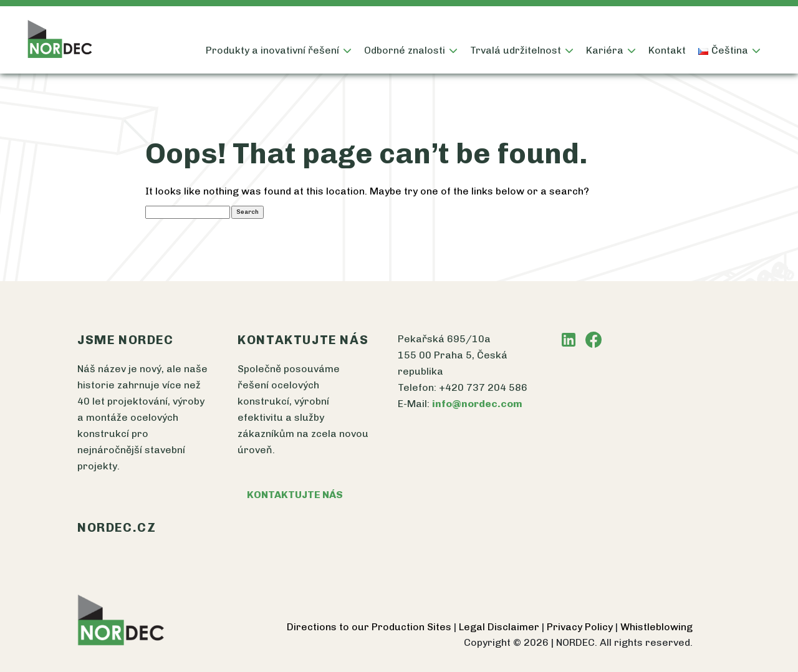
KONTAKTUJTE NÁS (295, 495)
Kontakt (667, 50)
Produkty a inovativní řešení (272, 50)
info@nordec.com (477, 404)
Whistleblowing (656, 627)
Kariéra (605, 50)
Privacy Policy (581, 627)
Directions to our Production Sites (370, 627)
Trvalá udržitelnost (516, 50)
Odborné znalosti (405, 50)
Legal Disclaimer (500, 627)
